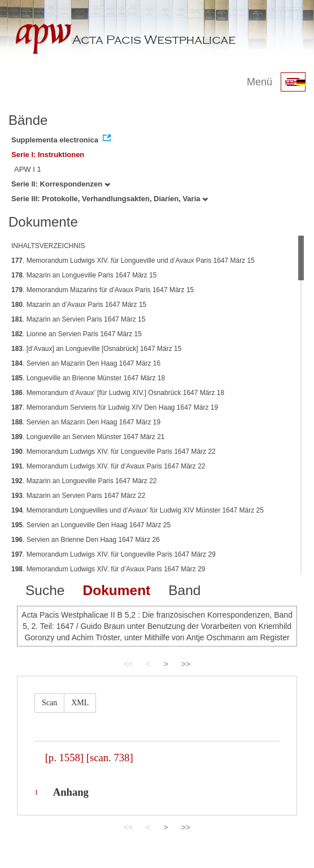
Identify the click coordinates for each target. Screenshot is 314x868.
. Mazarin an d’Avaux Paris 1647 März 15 (79, 305)
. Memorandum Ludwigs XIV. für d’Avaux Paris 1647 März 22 (108, 466)
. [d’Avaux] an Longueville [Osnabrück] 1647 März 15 (96, 349)
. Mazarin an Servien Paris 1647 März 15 (78, 319)
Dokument (116, 590)
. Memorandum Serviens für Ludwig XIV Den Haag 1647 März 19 (115, 407)
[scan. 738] (110, 758)
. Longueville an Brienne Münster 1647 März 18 (88, 378)
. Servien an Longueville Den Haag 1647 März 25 (91, 525)
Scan (49, 703)
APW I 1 (28, 169)
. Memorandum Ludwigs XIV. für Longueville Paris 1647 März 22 (114, 452)
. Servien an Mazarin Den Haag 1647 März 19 (86, 422)
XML (80, 703)
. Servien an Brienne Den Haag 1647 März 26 (86, 540)
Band (184, 590)
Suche (45, 590)
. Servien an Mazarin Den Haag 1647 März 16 (86, 363)
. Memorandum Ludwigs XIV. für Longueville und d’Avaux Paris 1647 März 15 (133, 261)
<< (128, 664)
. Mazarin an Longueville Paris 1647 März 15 (84, 275)
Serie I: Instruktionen (48, 155)
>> (186, 664)
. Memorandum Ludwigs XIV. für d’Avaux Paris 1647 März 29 (108, 569)
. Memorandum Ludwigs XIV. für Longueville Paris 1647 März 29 (114, 554)
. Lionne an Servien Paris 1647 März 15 (77, 334)
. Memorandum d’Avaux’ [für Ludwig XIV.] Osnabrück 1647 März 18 (118, 393)
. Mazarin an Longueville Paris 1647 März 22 (84, 481)
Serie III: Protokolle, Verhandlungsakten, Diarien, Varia (110, 199)
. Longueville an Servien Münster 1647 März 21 (88, 437)
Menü (260, 82)
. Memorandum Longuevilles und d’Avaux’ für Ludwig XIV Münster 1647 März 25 (138, 510)
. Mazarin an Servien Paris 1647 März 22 (78, 496)
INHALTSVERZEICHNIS (48, 246)
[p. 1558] (64, 758)
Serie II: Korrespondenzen (61, 184)
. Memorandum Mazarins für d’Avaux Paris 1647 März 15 (103, 290)
